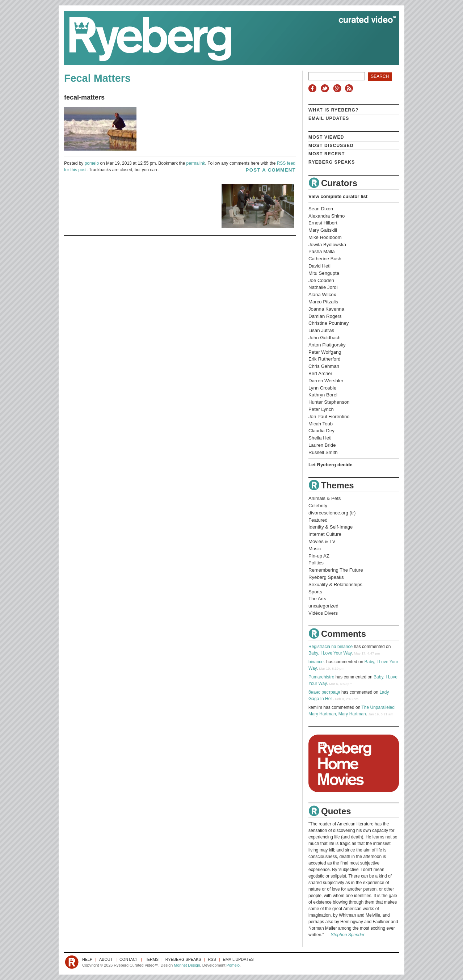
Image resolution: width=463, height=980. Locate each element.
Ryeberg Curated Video (224, 38)
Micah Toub (321, 424)
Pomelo (233, 965)
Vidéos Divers (323, 613)
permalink (196, 163)
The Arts (317, 599)
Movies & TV (322, 541)
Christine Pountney (329, 323)
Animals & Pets (325, 498)
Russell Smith (323, 452)
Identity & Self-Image (331, 527)
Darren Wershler (326, 381)
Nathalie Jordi (323, 287)
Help (87, 959)
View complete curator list (338, 196)
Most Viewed (326, 137)
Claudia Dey (321, 431)
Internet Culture (325, 534)
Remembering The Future (336, 570)
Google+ (338, 88)
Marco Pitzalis (323, 302)
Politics (316, 563)
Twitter (326, 88)
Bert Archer (320, 373)
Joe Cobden (321, 280)
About (106, 959)
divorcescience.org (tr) (332, 513)
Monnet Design (187, 965)
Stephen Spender (348, 935)
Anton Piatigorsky (327, 345)
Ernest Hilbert (323, 223)
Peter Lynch (321, 409)
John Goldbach (325, 338)
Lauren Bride (322, 445)
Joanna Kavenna (326, 309)
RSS (350, 88)
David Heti (319, 266)
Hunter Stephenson (329, 402)
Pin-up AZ (319, 556)
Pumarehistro (321, 677)
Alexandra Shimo (327, 216)
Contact (129, 959)
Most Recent (327, 154)
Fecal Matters (97, 78)
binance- (317, 662)
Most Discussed (331, 146)
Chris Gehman (324, 366)
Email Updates (329, 118)
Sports (315, 592)
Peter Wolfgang (325, 352)
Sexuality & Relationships (335, 584)
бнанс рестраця (324, 692)
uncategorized (323, 606)
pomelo (92, 163)
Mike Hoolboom (325, 237)
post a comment (271, 170)
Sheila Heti (320, 438)
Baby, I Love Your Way (330, 653)
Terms (152, 959)
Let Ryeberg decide (331, 465)
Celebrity (318, 506)
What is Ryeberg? (334, 110)
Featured (318, 520)
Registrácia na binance (331, 647)
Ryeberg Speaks (332, 162)
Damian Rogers (325, 316)
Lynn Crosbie (322, 388)
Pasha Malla (322, 251)
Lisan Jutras (321, 330)
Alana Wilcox (322, 295)
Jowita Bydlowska (327, 245)
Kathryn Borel (323, 395)
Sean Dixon (321, 209)
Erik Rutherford (325, 359)
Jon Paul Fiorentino (329, 417)
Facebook (314, 88)
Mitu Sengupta (324, 273)
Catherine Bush (325, 259)
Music (315, 549)
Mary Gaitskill (323, 230)
